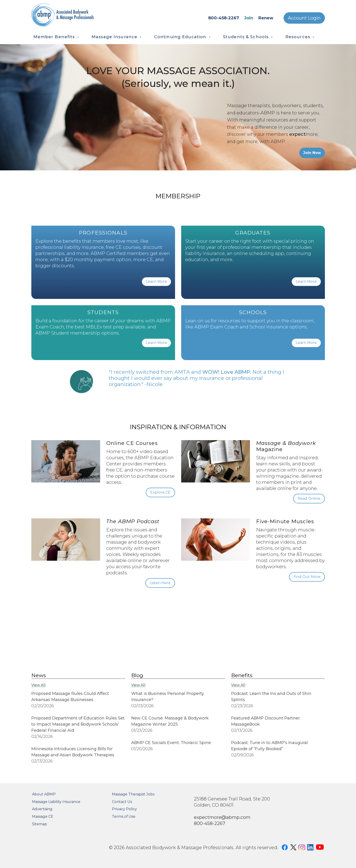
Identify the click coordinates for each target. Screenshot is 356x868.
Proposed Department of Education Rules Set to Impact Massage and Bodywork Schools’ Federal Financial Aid (78, 724)
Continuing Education (180, 37)
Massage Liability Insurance (56, 802)
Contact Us (122, 802)
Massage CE (43, 816)
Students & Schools (246, 37)
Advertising (42, 809)
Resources (298, 37)
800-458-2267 (224, 18)
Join (249, 18)
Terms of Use (124, 816)
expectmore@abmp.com (222, 817)
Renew (266, 18)
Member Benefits (54, 37)
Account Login (304, 18)
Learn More (156, 281)
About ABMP (44, 794)
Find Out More (307, 577)
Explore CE (160, 492)
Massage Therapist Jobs (133, 794)
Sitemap (40, 824)
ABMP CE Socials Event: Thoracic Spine (171, 743)
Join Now (312, 153)
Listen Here (160, 583)
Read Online (309, 498)
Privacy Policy (124, 809)
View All (38, 685)
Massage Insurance (114, 37)
